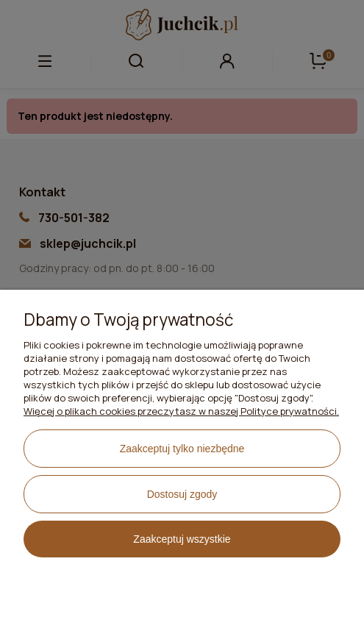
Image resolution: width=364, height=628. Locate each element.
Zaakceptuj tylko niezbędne (182, 449)
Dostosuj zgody (182, 494)
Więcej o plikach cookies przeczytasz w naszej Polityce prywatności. (181, 411)
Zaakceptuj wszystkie (182, 539)
